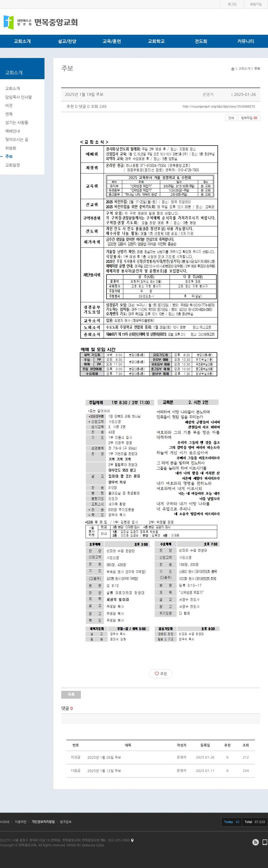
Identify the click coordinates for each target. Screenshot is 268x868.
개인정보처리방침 (43, 822)
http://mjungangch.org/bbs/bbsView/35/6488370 (219, 106)
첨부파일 (249, 118)
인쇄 (231, 118)
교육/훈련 (112, 41)
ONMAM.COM (93, 845)
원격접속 (66, 822)
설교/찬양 (67, 41)
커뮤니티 (246, 41)
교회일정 (13, 165)
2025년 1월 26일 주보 (104, 757)
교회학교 (156, 41)
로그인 (232, 4)
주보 (9, 156)
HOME (5, 822)
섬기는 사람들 (17, 122)
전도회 (201, 41)
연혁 (9, 114)
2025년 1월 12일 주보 (104, 771)
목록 (71, 695)
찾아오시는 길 (17, 139)
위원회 (11, 148)
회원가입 (256, 4)
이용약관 (21, 822)
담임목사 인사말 (19, 97)
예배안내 (13, 131)
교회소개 (22, 41)
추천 (161, 674)
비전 (9, 105)
